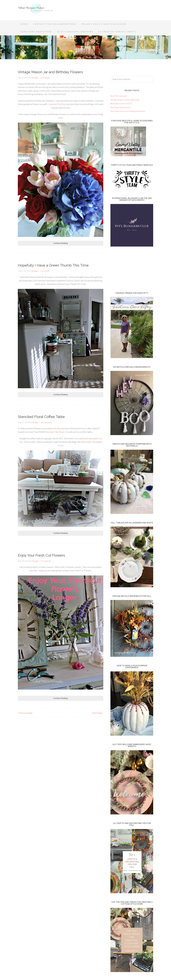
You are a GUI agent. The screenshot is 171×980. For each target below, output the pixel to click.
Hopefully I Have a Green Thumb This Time (53, 265)
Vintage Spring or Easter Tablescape (125, 100)
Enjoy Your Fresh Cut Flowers (41, 555)
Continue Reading (61, 243)
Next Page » (98, 713)
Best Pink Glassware (119, 96)
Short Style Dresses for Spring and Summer (128, 111)
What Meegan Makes (37, 11)
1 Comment (45, 78)
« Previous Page (25, 713)
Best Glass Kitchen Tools (120, 107)
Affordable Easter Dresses (121, 103)
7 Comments (46, 561)
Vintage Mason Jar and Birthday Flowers (50, 72)
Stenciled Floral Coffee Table (41, 417)
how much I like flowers (55, 432)
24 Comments (46, 422)
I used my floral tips (57, 104)
